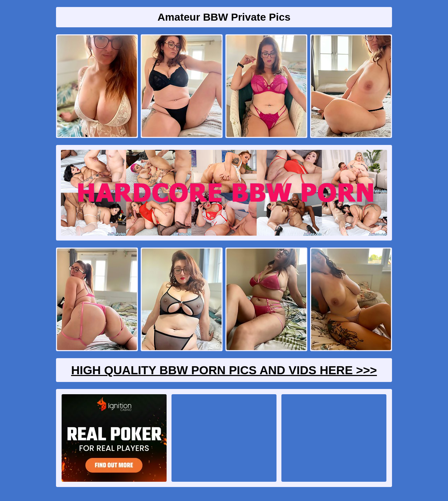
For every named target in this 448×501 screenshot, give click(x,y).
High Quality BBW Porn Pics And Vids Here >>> (224, 370)
